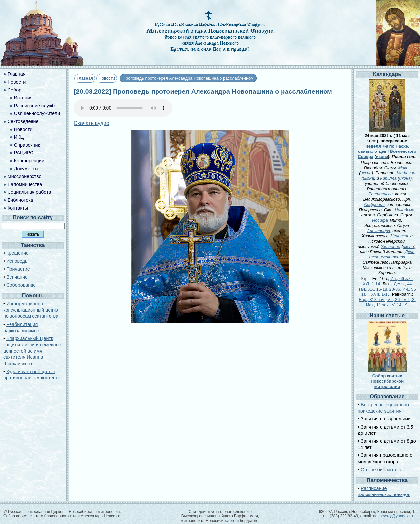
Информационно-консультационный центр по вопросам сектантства (31, 310)
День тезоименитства (392, 254)
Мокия (404, 168)
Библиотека (20, 200)
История (23, 98)
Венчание (17, 277)
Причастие (18, 269)
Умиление (390, 246)
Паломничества (25, 184)
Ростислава (381, 194)
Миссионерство (25, 176)
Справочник (27, 145)
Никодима (405, 210)
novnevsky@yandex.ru (393, 516)
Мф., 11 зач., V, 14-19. (387, 305)
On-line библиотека (381, 470)
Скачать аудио (92, 123)
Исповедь (17, 261)
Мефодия (406, 173)
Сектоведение (23, 121)
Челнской (400, 236)
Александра (379, 231)
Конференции (29, 161)
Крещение (17, 253)
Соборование (21, 285)
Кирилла (388, 178)
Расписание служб (34, 106)
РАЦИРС (24, 153)
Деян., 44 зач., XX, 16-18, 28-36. (385, 286)
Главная (85, 78)
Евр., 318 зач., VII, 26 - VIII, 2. (387, 300)
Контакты (18, 208)
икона (382, 157)
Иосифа (380, 220)
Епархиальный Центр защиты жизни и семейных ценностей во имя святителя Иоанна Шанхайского (32, 351)
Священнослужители (37, 113)
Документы (26, 169)
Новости (107, 78)
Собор (15, 90)
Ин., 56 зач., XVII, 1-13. (389, 292)
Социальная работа (29, 192)
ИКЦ (19, 137)
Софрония (374, 204)
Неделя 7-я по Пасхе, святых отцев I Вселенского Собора (387, 151)
